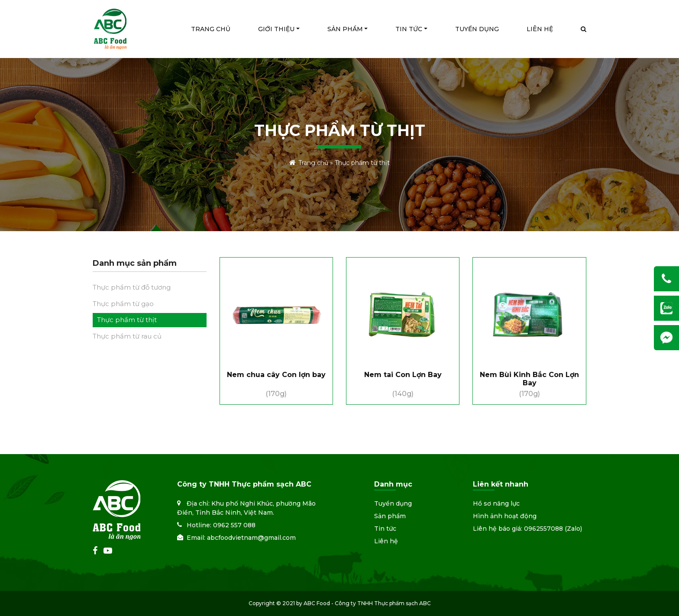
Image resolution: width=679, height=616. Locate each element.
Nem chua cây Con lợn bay (276, 375)
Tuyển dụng (393, 503)
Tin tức (385, 529)
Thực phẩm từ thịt (127, 320)
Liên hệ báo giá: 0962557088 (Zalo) (527, 529)
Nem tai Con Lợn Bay (403, 375)
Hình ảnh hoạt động (505, 516)
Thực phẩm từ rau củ (127, 336)
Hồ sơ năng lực (496, 503)
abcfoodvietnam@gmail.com (251, 538)
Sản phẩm (390, 516)
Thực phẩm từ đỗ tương (132, 287)
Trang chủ (313, 163)
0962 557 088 (234, 525)
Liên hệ (386, 541)
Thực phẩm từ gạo (123, 304)
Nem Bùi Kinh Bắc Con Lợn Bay (529, 379)
